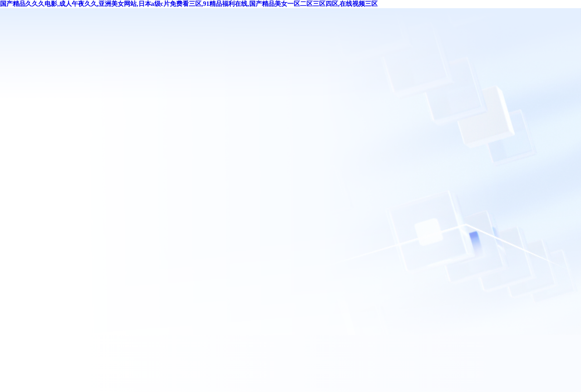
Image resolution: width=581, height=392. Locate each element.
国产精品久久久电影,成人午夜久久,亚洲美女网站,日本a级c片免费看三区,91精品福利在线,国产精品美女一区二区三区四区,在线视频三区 (189, 4)
